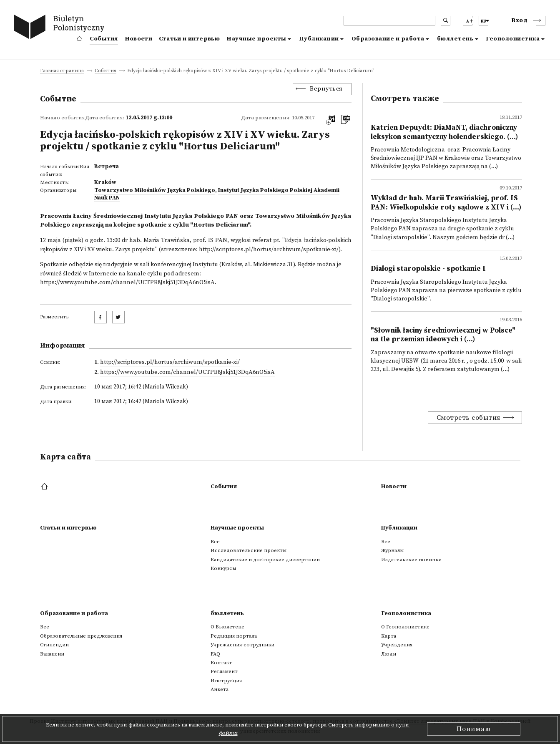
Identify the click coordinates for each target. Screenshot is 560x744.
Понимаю (474, 729)
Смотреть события (468, 418)
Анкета (220, 689)
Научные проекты (256, 39)
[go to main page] (61, 28)
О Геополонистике (405, 627)
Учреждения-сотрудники (242, 645)
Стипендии (54, 645)
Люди (389, 654)
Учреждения (397, 645)
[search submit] (446, 21)
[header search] (389, 21)
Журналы (392, 550)
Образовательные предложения (81, 636)
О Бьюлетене (227, 627)
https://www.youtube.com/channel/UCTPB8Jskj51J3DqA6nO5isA (127, 282)
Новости (138, 39)
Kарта (389, 636)
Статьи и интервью (189, 39)
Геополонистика (513, 39)
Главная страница (62, 71)
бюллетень (455, 39)
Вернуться (326, 89)
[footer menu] (45, 487)
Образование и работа (388, 39)
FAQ (215, 654)
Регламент (224, 671)
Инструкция (226, 681)
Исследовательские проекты (249, 550)
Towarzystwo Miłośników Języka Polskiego (155, 190)
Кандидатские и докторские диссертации (265, 560)
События (104, 39)
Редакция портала (234, 636)
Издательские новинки (411, 560)
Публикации (319, 39)
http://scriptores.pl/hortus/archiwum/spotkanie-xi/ (269, 250)
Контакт (221, 663)
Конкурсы (223, 568)
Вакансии (52, 654)
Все (215, 542)
